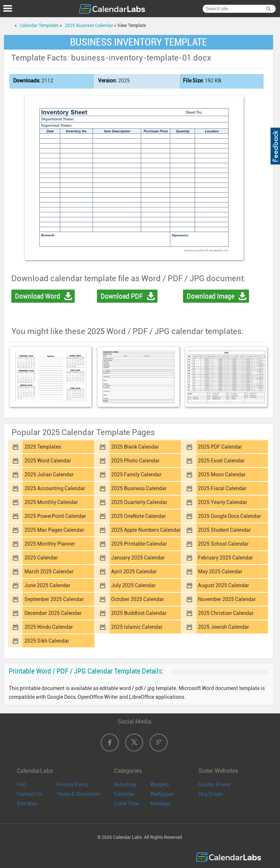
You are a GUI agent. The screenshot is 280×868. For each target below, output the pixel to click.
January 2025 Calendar (138, 558)
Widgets (160, 784)
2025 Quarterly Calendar (139, 502)
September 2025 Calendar (54, 599)
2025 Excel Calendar (221, 461)
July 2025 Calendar (133, 585)
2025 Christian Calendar (226, 613)
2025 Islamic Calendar (137, 627)
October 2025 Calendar (138, 599)
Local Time (127, 803)
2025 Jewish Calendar (223, 627)
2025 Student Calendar (224, 530)
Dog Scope (211, 794)
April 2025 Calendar (134, 571)
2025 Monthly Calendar (51, 502)
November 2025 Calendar (227, 599)
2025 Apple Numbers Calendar (146, 530)
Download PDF (122, 296)
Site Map (27, 803)
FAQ (22, 784)
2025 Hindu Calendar (49, 627)
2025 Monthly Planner (50, 544)
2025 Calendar (41, 558)
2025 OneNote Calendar (139, 516)
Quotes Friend (214, 784)
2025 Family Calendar (136, 474)
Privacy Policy (73, 784)
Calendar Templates (39, 26)
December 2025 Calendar (53, 613)
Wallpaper (162, 794)
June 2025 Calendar (47, 585)
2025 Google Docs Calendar (230, 516)
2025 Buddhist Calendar (139, 613)
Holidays (160, 803)
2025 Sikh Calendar (47, 641)
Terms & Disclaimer (78, 794)
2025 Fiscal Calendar (222, 488)
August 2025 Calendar (223, 585)
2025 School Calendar (223, 544)
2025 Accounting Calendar (55, 488)
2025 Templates (43, 447)
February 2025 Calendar (225, 558)
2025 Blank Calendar (135, 447)
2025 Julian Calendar (49, 474)
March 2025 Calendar (49, 571)
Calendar (125, 794)
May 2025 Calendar (220, 571)
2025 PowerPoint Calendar (55, 516)
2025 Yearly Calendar (223, 502)
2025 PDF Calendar (220, 447)
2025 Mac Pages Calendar (54, 530)
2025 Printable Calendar (139, 544)
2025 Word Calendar (48, 461)
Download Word (38, 296)
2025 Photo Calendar (135, 461)
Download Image (211, 296)
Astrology (125, 784)
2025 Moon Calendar (222, 474)
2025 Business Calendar (89, 26)
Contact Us (29, 794)
